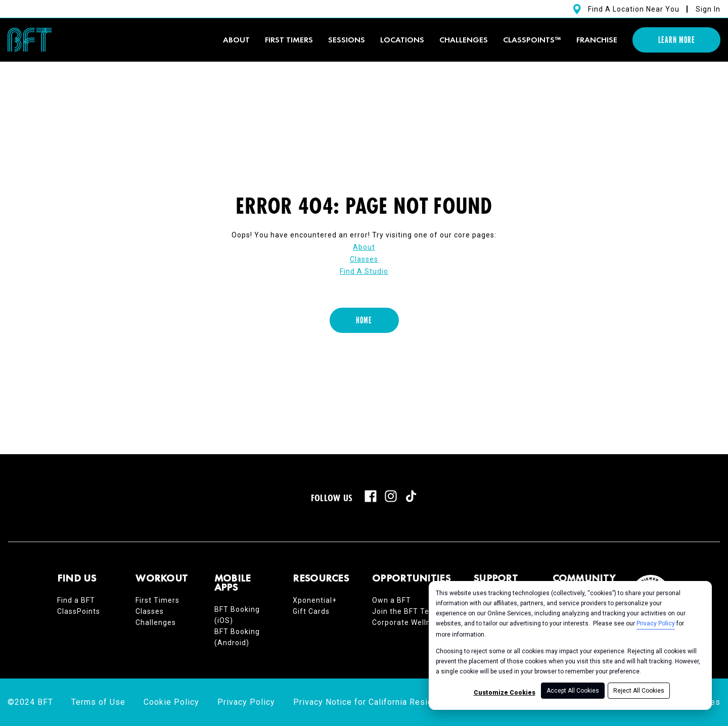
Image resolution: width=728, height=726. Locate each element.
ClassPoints (79, 611)
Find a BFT (76, 600)
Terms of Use (98, 702)
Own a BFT (392, 600)
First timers (289, 40)
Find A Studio (364, 271)
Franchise (597, 40)
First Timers (157, 600)
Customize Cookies (505, 693)
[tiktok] (411, 496)
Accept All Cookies (573, 691)
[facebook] (371, 496)
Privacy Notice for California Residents (372, 702)
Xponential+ (315, 600)
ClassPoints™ (532, 40)
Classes (364, 259)
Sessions (347, 40)
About (236, 40)
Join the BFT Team (406, 611)
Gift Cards (311, 611)
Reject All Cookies (639, 691)
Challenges (464, 40)
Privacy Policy (656, 623)
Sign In (708, 9)
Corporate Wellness (408, 622)
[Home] (364, 320)
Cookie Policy (171, 702)
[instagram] (391, 496)
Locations (402, 40)
